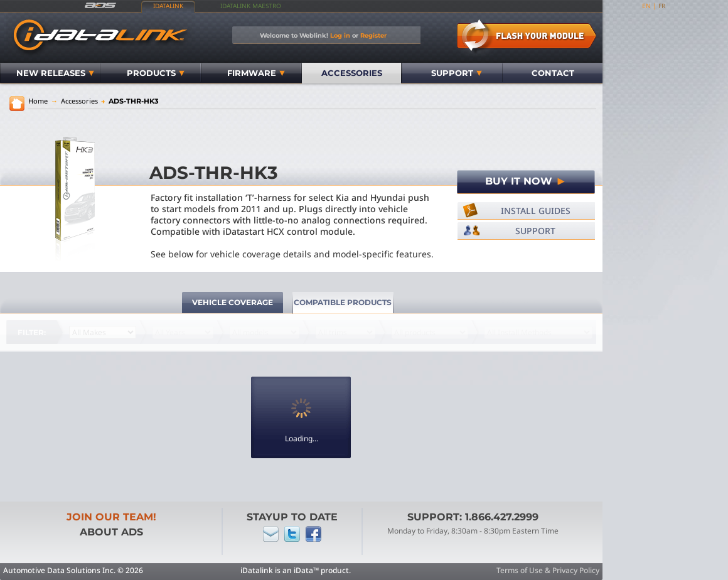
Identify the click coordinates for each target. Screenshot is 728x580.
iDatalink (168, 6)
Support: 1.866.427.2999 (473, 517)
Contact (553, 73)
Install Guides (536, 211)
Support (457, 73)
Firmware (256, 73)
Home (38, 101)
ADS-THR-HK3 (130, 101)
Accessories (352, 73)
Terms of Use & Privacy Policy (548, 570)
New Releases (55, 73)
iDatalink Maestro (251, 6)
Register (373, 35)
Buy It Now (526, 181)
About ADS (111, 532)
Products (156, 73)
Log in (340, 35)
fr (662, 6)
